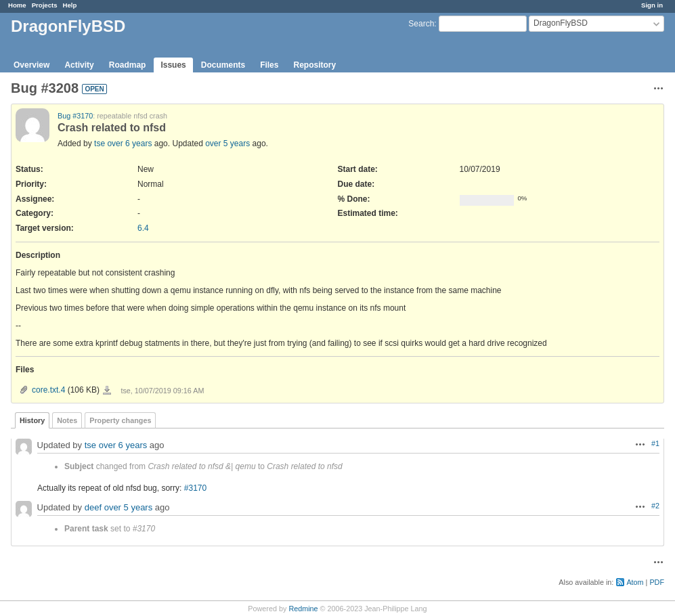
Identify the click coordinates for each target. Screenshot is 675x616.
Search (421, 24)
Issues (173, 65)
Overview (31, 65)
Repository (314, 65)
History (32, 420)
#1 (655, 443)
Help (70, 5)
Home (17, 5)
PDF (657, 582)
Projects (45, 5)
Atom (635, 582)
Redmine (303, 609)
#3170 (195, 488)
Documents (223, 65)
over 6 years (129, 144)
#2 (655, 506)
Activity (79, 65)
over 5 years (227, 144)
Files (269, 65)
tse (100, 144)
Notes (67, 420)
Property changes (120, 420)
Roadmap (128, 65)
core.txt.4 (48, 390)
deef (93, 507)
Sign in (652, 5)
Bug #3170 (75, 116)
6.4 (143, 228)
